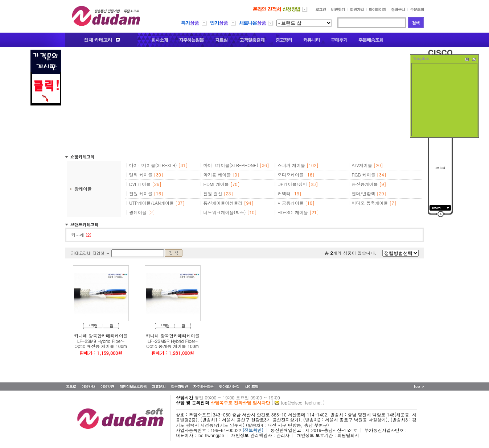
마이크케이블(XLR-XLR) (153, 165)
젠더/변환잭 (364, 193)
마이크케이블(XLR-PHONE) (231, 165)
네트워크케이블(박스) (225, 212)
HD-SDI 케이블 (293, 212)
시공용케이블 (291, 203)
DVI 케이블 (140, 184)
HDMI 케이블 (216, 184)
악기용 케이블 (217, 175)
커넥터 (284, 193)
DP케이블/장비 (292, 184)
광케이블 (83, 189)
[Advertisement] (244, 100)
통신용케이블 (365, 184)
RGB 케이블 (364, 175)
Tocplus (421, 59)
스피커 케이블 (291, 165)
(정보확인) (253, 430)
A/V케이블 (362, 165)
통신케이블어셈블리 (223, 203)
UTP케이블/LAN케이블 (151, 203)
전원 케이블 (141, 193)
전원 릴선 (213, 193)
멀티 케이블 (141, 175)
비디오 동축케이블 (370, 203)
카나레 (81, 235)
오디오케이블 (291, 175)
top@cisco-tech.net (301, 403)
